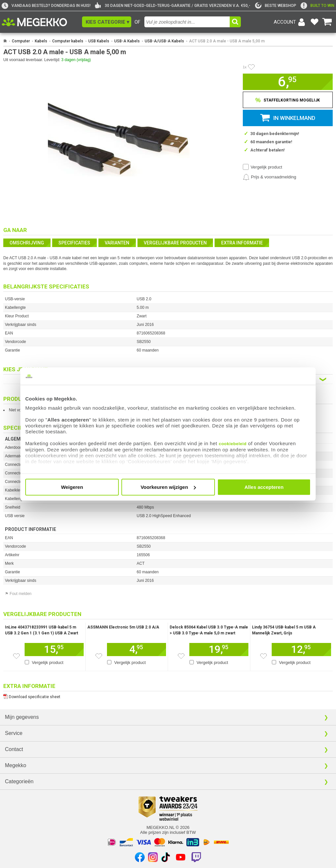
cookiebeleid (233, 444)
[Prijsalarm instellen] (270, 177)
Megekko (16, 765)
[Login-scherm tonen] (290, 22)
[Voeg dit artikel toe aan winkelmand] (54, 650)
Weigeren (72, 487)
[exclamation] (317, 6)
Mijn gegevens (22, 717)
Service (14, 733)
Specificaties (74, 243)
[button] (107, 22)
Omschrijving (27, 243)
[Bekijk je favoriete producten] (314, 22)
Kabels (41, 41)
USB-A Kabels (127, 41)
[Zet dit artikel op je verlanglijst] (16, 656)
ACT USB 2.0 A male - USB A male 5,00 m (227, 41)
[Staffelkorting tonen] (288, 100)
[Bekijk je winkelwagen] (327, 22)
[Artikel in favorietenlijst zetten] (251, 67)
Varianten (117, 243)
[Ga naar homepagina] (42, 22)
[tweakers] (276, 6)
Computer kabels (68, 41)
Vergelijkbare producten (175, 243)
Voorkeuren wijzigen (168, 487)
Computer (21, 41)
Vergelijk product (266, 167)
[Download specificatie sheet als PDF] (168, 695)
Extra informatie (242, 243)
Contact (14, 749)
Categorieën (19, 781)
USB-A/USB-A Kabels (164, 41)
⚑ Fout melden (18, 594)
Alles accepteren (264, 487)
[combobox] (187, 22)
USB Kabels (99, 41)
